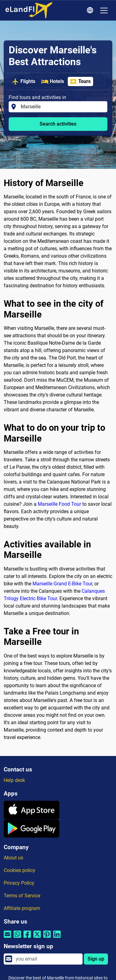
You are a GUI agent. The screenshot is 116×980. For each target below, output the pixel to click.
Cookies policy (19, 870)
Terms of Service (22, 896)
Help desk (14, 780)
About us (13, 858)
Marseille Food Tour (59, 504)
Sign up (96, 959)
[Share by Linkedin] (57, 938)
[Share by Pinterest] (47, 938)
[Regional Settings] (91, 10)
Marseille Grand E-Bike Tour (62, 584)
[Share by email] (7, 938)
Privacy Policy (19, 883)
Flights (24, 81)
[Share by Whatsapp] (17, 938)
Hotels (53, 81)
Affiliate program (22, 908)
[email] (47, 959)
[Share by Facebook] (27, 938)
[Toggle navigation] (104, 10)
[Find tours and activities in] (62, 107)
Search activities (58, 124)
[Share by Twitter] (37, 938)
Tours (80, 81)
